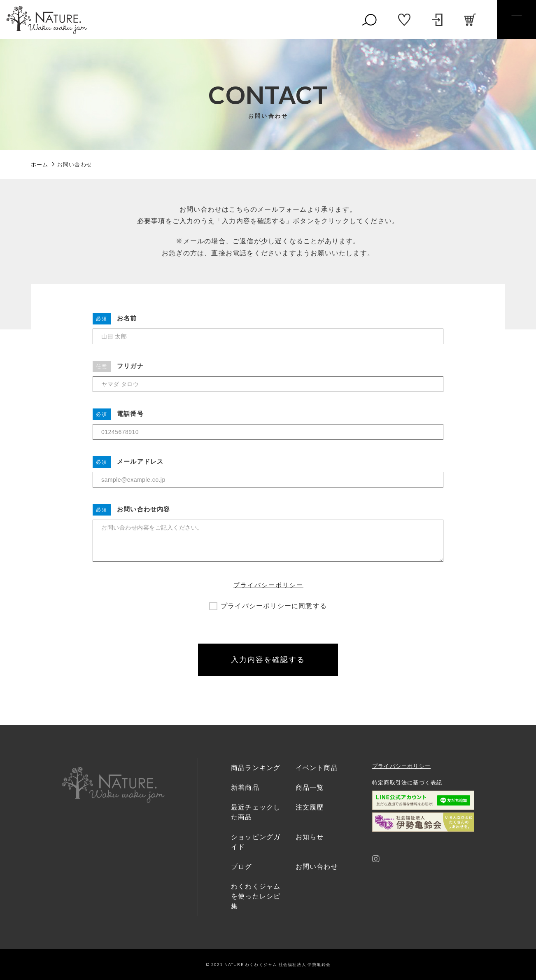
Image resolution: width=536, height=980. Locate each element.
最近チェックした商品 (256, 812)
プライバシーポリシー (268, 585)
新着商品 (245, 787)
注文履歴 (310, 807)
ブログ (242, 867)
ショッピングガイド (256, 842)
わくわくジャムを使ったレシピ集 (256, 896)
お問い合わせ (317, 867)
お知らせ (310, 837)
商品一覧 (310, 787)
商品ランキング (256, 768)
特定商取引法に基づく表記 (407, 783)
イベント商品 (317, 768)
